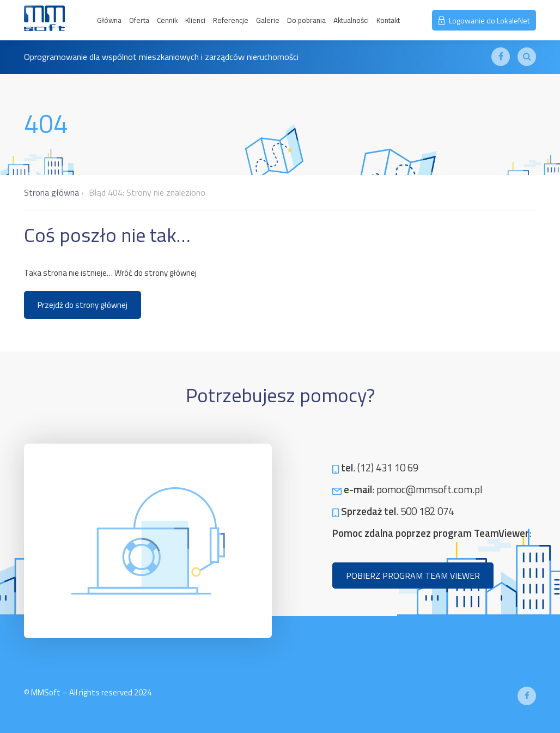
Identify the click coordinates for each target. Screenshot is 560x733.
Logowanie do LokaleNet (484, 20)
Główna (109, 20)
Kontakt (388, 20)
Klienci (195, 20)
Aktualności (351, 20)
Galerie (268, 20)
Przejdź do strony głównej (83, 305)
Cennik (167, 20)
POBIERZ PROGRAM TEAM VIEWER (413, 576)
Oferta (139, 20)
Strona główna (51, 192)
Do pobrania (306, 20)
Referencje (231, 20)
